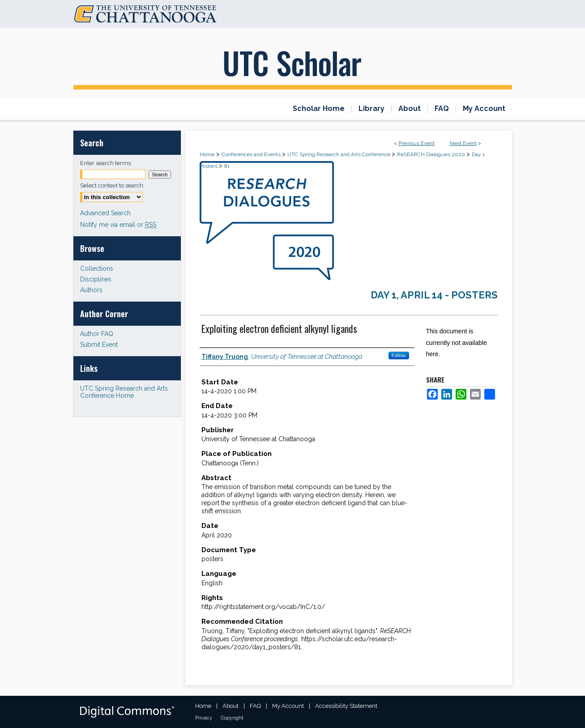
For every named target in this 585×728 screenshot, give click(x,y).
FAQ (255, 706)
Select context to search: (112, 185)
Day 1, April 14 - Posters (434, 295)
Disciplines (96, 279)
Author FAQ (97, 334)
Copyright (232, 718)
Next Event (463, 143)
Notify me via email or (118, 225)
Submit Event (99, 345)
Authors (91, 290)
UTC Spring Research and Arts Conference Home (124, 392)
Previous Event (416, 143)
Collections (97, 268)
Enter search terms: (106, 163)
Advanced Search (105, 213)
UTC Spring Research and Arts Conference (339, 154)
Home (207, 154)
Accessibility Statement (346, 706)
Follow (399, 355)
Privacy (204, 718)
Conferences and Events (252, 154)
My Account (288, 706)
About (231, 706)
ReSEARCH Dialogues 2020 (432, 154)
